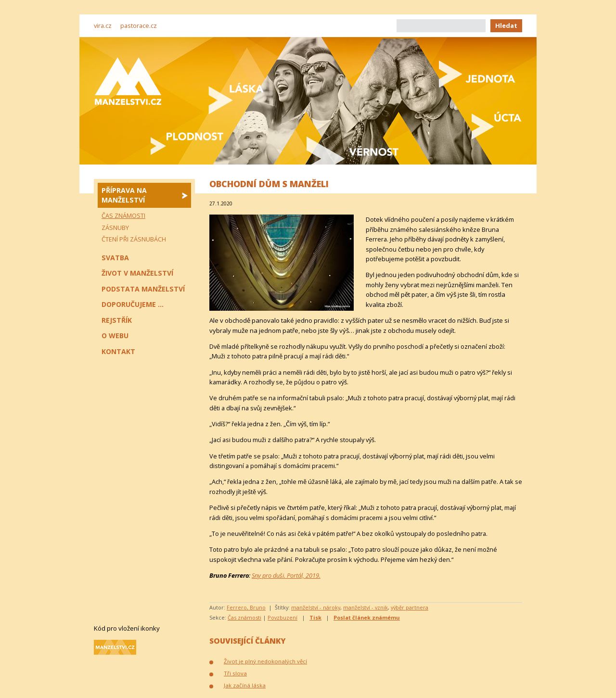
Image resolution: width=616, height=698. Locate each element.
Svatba (115, 258)
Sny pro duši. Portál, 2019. (286, 575)
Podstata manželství (143, 289)
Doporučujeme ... (133, 304)
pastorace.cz (139, 25)
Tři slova (235, 673)
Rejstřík (117, 320)
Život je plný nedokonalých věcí (265, 661)
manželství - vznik (366, 607)
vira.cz (103, 25)
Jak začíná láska (245, 685)
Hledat (506, 25)
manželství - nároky (316, 607)
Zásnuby (115, 228)
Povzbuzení (282, 617)
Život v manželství (137, 273)
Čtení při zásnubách (134, 239)
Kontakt (118, 351)
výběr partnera (410, 607)
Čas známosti (244, 617)
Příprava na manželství (124, 195)
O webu (115, 336)
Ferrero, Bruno (246, 607)
